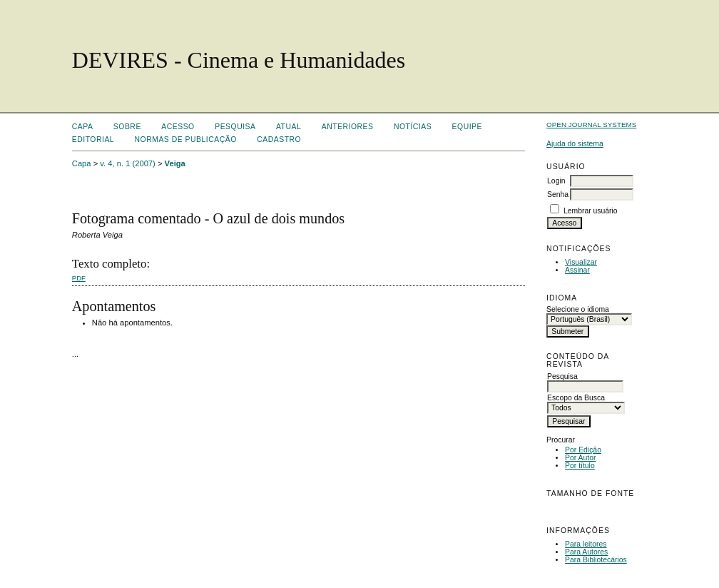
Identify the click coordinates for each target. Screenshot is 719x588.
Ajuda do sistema (575, 144)
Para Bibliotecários (596, 560)
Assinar (577, 270)
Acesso (178, 127)
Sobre (127, 127)
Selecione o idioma (578, 309)
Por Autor (580, 458)
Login (556, 181)
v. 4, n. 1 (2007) (128, 163)
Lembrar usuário (591, 211)
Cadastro (279, 140)
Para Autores (586, 552)
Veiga (175, 163)
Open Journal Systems (591, 125)
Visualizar (581, 262)
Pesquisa (235, 127)
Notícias (413, 127)
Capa (83, 127)
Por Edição (583, 450)
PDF (79, 278)
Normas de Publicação (186, 140)
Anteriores (348, 127)
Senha (558, 194)
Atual (289, 127)
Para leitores (586, 544)
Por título (580, 466)
